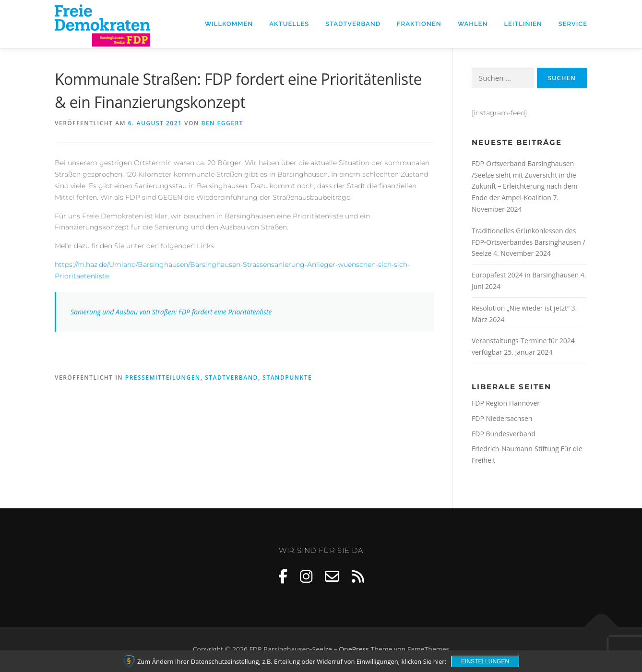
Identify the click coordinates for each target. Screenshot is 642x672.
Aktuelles (289, 24)
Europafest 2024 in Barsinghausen (525, 275)
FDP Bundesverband (504, 434)
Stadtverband (353, 24)
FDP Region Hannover (506, 403)
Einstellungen (485, 661)
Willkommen (229, 24)
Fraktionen (419, 24)
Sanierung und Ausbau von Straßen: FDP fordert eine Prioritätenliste (171, 312)
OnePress (354, 649)
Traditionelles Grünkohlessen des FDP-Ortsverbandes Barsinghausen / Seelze (529, 242)
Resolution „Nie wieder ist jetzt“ (521, 308)
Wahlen (473, 24)
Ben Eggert (222, 123)
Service (573, 24)
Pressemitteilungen (163, 378)
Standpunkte (287, 378)
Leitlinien (523, 24)
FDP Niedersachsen (502, 418)
